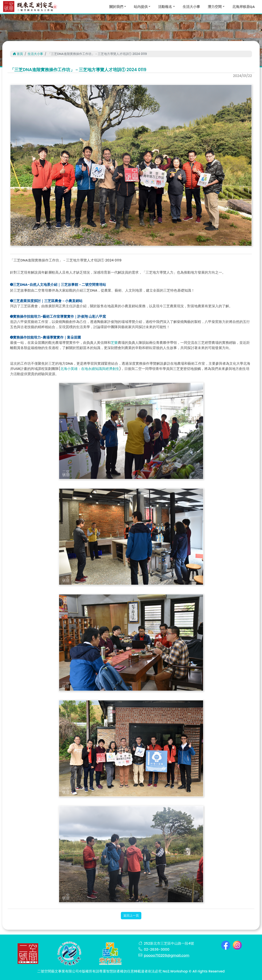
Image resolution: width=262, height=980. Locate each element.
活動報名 (165, 7)
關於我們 (116, 7)
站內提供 (141, 7)
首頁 (18, 54)
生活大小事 (191, 7)
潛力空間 (215, 7)
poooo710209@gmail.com (167, 955)
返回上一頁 (131, 916)
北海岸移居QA (244, 7)
